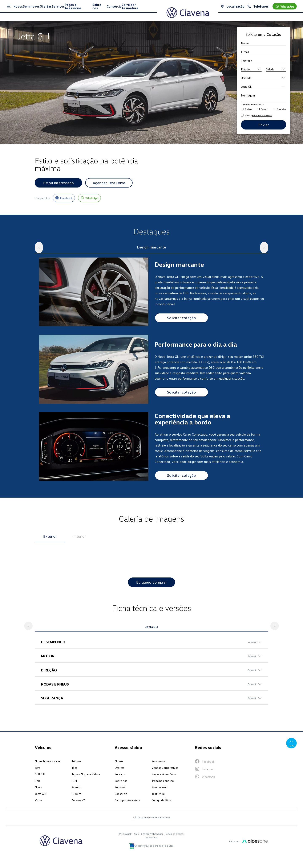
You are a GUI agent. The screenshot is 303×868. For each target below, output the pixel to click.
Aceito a (258, 115)
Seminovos (158, 761)
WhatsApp (281, 109)
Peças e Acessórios (164, 774)
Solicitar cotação (181, 318)
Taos (74, 768)
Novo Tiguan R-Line (47, 761)
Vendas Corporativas (165, 768)
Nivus (38, 787)
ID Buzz (76, 794)
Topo (292, 743)
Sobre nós (121, 781)
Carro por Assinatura (127, 800)
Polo (38, 781)
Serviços (120, 774)
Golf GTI (40, 774)
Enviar (264, 125)
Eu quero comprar (151, 582)
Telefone (248, 109)
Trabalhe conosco (163, 781)
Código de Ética (161, 800)
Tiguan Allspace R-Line (86, 774)
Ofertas (120, 768)
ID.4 (74, 781)
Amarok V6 (78, 800)
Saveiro (76, 787)
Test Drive (158, 794)
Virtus (39, 800)
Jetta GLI (40, 794)
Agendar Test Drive (109, 183)
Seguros (120, 787)
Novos (119, 761)
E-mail (264, 109)
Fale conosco (160, 787)
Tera (38, 768)
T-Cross (76, 761)
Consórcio (121, 794)
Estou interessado (58, 183)
